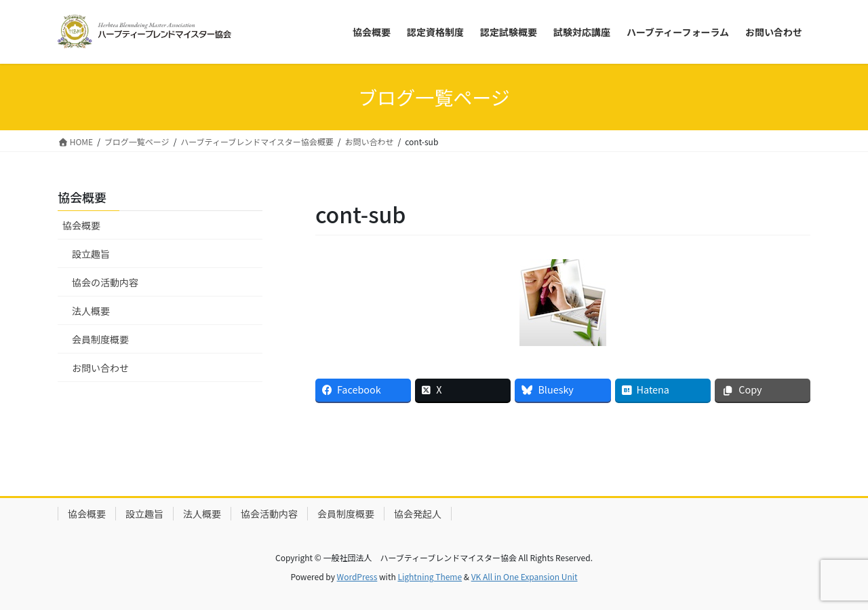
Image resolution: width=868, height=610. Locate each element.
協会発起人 (418, 514)
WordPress (357, 576)
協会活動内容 (269, 514)
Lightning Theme (430, 576)
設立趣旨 (91, 254)
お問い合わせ (100, 368)
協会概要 (81, 225)
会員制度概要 (100, 339)
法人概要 (91, 311)
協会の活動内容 (105, 282)
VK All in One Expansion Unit (525, 576)
